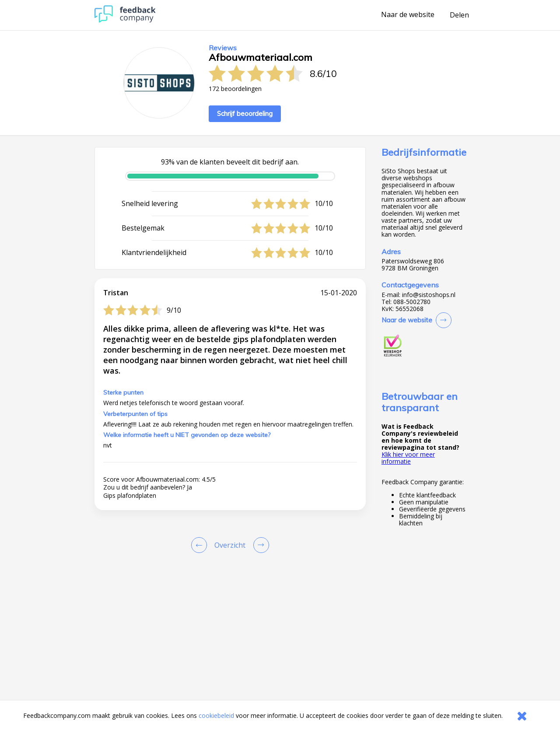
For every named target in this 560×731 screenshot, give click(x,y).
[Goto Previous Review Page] (201, 545)
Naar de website (408, 15)
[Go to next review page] (259, 545)
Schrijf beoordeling (245, 114)
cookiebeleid (216, 715)
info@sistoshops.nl (429, 295)
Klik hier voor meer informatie (408, 458)
